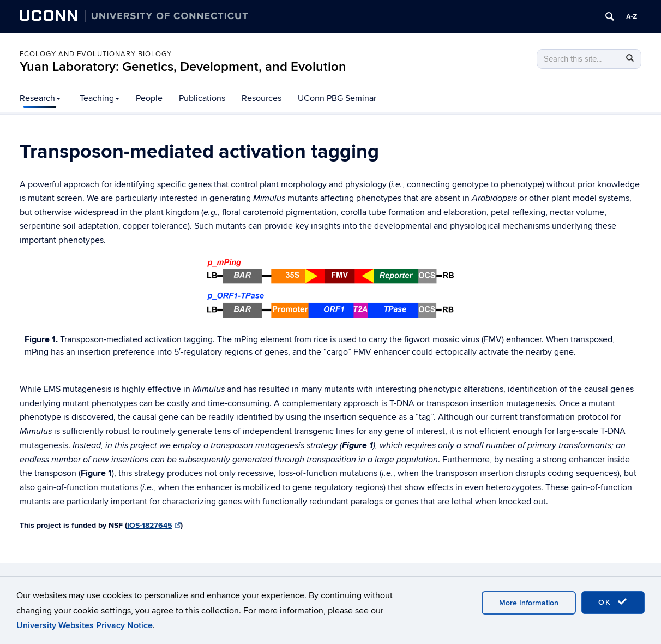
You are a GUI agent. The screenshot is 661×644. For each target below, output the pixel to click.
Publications (202, 98)
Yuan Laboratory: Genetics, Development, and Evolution (183, 67)
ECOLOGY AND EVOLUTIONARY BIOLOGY (96, 54)
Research (40, 98)
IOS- (154, 525)
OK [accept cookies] (613, 602)
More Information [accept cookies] (529, 603)
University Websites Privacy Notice (85, 625)
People (149, 98)
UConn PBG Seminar (337, 98)
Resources (262, 98)
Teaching (100, 98)
